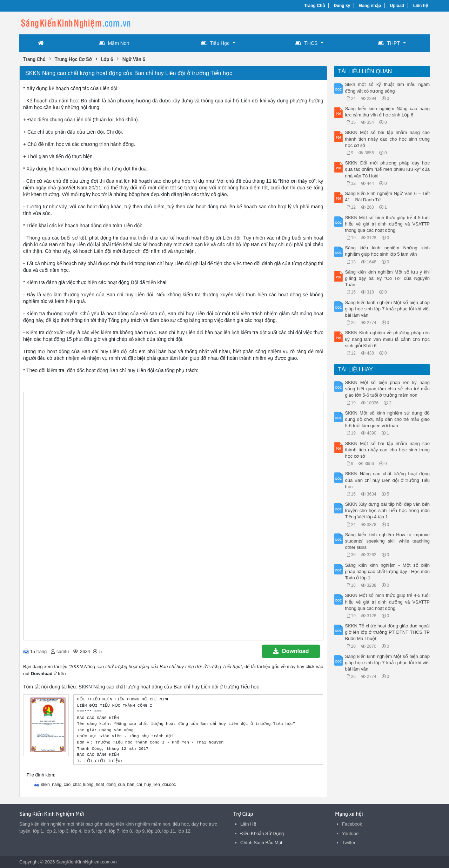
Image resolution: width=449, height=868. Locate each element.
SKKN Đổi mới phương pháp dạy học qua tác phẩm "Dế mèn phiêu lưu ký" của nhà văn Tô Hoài (388, 169)
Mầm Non (114, 43)
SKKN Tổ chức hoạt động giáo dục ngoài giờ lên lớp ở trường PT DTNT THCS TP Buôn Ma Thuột (388, 632)
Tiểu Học (215, 43)
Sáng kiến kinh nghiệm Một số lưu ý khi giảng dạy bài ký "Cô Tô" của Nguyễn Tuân (388, 278)
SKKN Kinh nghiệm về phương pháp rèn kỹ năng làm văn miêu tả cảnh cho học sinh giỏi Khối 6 (388, 339)
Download (291, 651)
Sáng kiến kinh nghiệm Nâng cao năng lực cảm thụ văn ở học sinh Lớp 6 (388, 112)
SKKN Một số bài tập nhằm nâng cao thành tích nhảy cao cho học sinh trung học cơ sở (388, 139)
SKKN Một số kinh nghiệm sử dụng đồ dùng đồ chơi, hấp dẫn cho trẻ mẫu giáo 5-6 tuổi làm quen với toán (388, 419)
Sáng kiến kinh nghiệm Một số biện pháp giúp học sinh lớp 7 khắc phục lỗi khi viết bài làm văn (388, 309)
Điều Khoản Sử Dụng (262, 833)
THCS (306, 43)
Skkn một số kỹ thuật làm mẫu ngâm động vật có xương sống (388, 88)
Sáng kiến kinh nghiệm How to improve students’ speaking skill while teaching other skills (388, 541)
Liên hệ (421, 6)
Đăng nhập (370, 6)
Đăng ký (342, 6)
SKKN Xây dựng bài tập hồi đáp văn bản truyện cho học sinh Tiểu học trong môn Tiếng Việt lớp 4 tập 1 (388, 510)
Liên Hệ (248, 824)
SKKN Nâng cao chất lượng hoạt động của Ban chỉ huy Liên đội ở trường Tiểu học (388, 480)
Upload (397, 6)
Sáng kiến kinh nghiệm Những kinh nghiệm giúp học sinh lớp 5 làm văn (388, 251)
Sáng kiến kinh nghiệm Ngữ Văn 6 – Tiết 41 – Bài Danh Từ (388, 197)
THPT (389, 43)
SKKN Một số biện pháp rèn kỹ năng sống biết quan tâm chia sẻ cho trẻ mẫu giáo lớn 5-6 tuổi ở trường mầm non (388, 389)
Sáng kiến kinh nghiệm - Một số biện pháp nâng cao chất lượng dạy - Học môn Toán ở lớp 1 (388, 571)
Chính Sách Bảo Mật (261, 843)
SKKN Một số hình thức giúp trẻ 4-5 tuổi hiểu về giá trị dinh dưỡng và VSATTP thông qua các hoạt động (388, 224)
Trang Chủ (314, 6)
